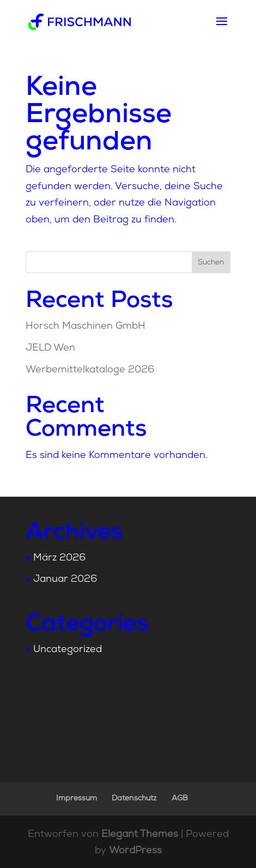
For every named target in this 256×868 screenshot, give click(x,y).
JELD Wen (50, 348)
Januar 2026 (65, 579)
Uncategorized (68, 650)
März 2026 (59, 558)
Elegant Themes (140, 834)
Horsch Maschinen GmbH (86, 326)
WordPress (135, 851)
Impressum (77, 798)
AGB (180, 798)
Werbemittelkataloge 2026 (90, 370)
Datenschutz (134, 798)
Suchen (211, 263)
